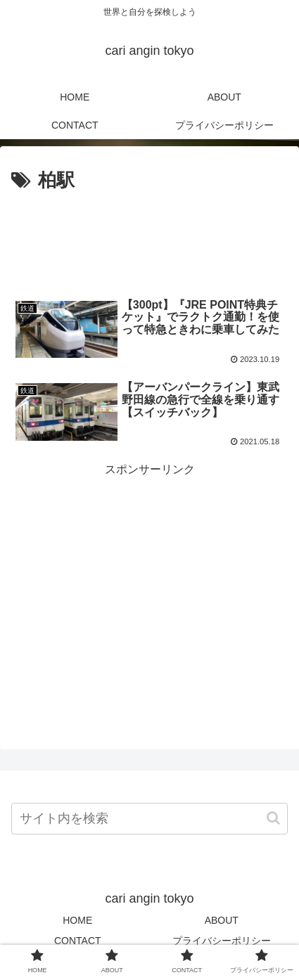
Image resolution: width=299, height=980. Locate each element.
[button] (273, 818)
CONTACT (78, 941)
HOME (77, 920)
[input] (149, 819)
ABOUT (222, 920)
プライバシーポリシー (222, 941)
